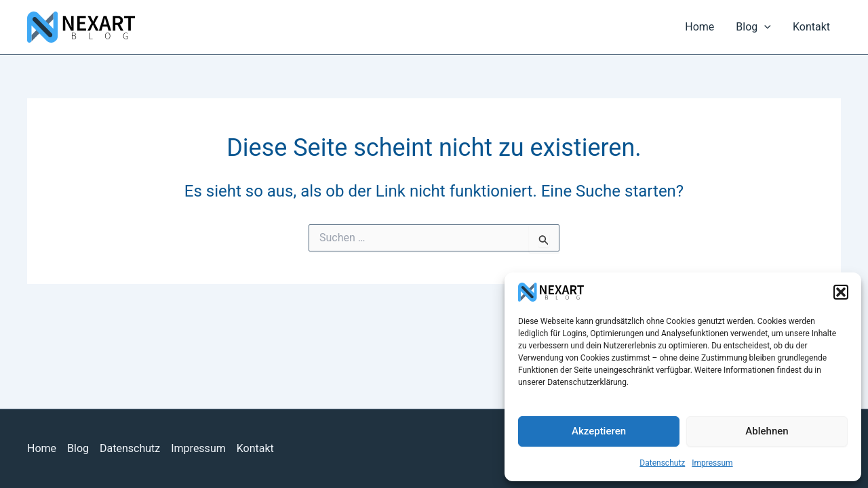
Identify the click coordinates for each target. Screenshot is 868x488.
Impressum (712, 463)
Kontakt (811, 27)
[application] (764, 27)
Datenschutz (662, 463)
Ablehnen (767, 431)
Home (699, 27)
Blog (753, 27)
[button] (841, 292)
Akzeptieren (599, 431)
